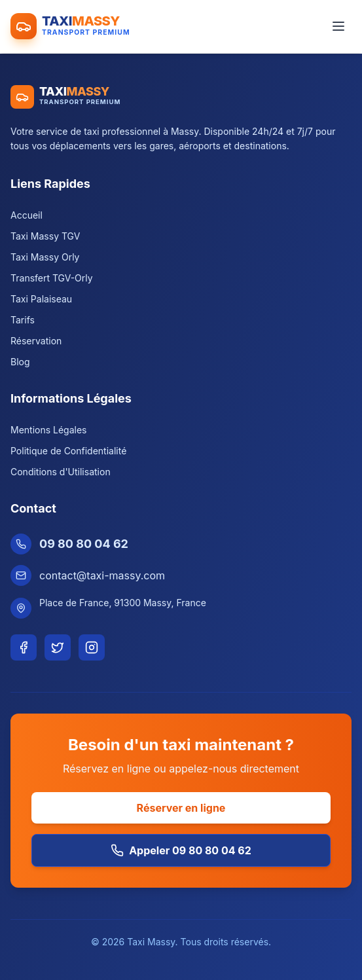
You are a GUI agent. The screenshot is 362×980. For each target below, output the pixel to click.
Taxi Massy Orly (45, 257)
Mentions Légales (49, 430)
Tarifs (23, 320)
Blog (20, 362)
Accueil (27, 215)
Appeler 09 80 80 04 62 (181, 850)
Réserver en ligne (181, 808)
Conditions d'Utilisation (61, 472)
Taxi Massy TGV (45, 236)
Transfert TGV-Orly (52, 278)
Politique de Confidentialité (68, 451)
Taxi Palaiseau (41, 299)
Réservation (36, 341)
